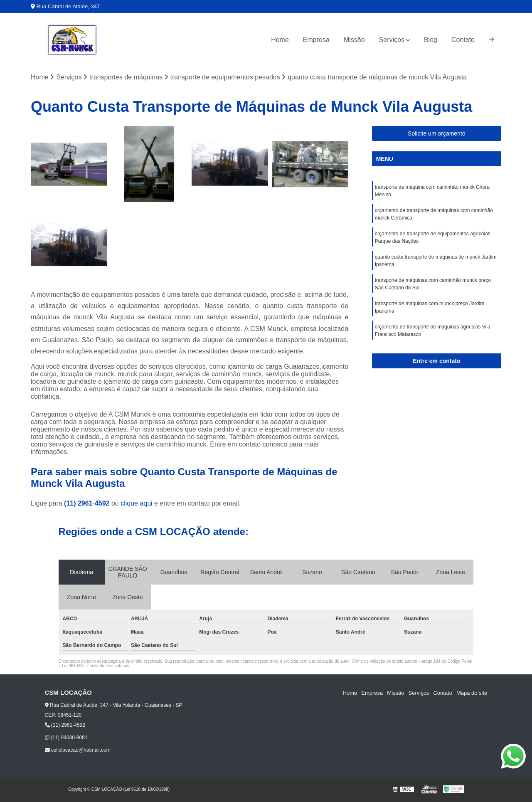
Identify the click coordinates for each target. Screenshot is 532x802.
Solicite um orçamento (437, 133)
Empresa (316, 40)
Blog (431, 40)
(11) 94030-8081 (66, 738)
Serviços (392, 40)
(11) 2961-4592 (88, 503)
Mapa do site (472, 693)
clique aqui (137, 503)
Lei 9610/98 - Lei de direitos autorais (96, 666)
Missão (354, 40)
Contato (463, 40)
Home (280, 40)
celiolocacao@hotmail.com (78, 750)
